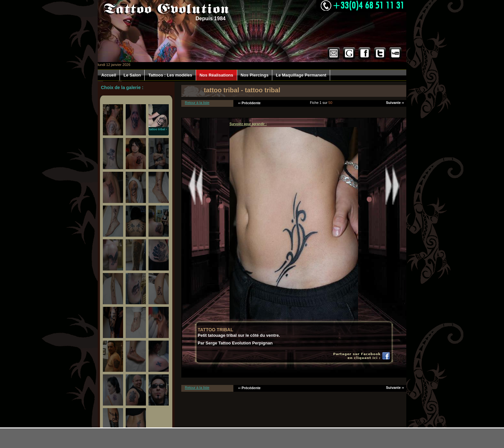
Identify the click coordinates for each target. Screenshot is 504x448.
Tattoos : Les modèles (170, 75)
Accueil (109, 75)
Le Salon (132, 75)
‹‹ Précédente (249, 103)
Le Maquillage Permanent (301, 75)
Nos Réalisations (216, 75)
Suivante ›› (395, 103)
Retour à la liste (197, 103)
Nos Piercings (255, 75)
